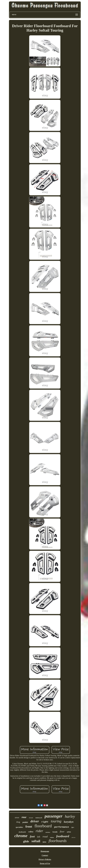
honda (55, 832)
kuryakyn (69, 822)
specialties (19, 827)
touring (56, 821)
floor (62, 832)
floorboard (43, 826)
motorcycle (39, 818)
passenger (54, 816)
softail (36, 841)
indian (52, 837)
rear (24, 817)
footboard (63, 836)
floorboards (58, 841)
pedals (25, 822)
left (39, 837)
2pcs (73, 827)
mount (31, 818)
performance (62, 827)
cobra (31, 832)
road (45, 836)
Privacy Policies (45, 859)
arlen (69, 832)
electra (73, 837)
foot (32, 836)
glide (26, 841)
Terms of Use (45, 863)
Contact (45, 855)
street (17, 818)
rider (39, 831)
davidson (48, 832)
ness (44, 842)
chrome (21, 836)
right (45, 822)
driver (35, 821)
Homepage (45, 851)
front (29, 827)
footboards (22, 832)
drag (18, 822)
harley (70, 816)
